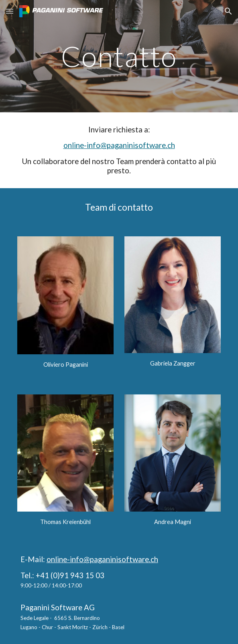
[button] (10, 11)
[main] (119, 56)
